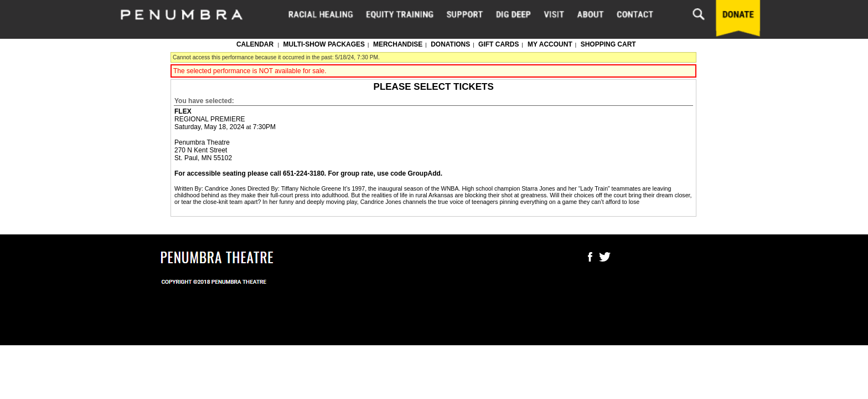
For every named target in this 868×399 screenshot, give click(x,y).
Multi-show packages (324, 44)
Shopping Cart (608, 44)
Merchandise (398, 44)
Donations (450, 44)
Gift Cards (498, 44)
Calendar (255, 44)
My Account (549, 44)
